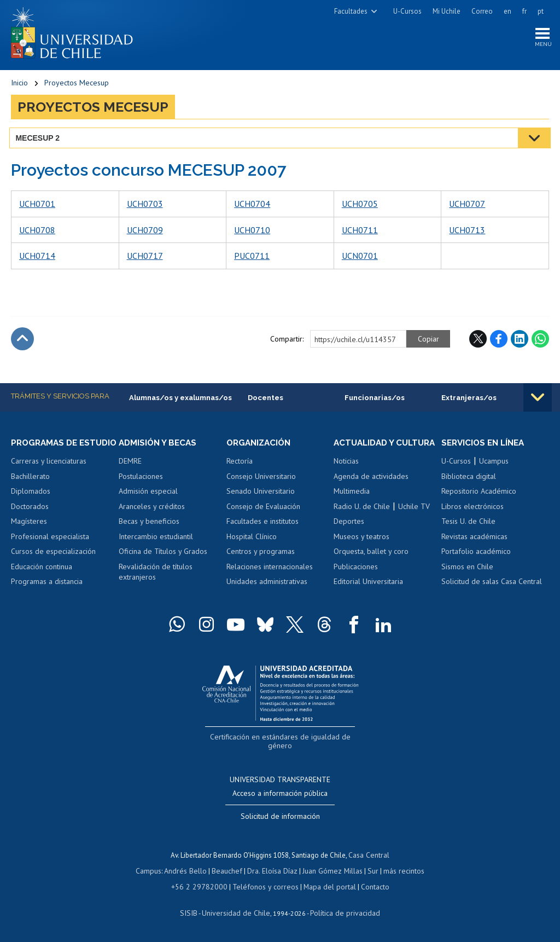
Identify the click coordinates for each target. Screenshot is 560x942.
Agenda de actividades (371, 489)
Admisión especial (148, 494)
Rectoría (240, 464)
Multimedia (352, 504)
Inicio (19, 85)
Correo (482, 11)
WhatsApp (540, 340)
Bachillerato (30, 489)
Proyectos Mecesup (77, 85)
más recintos (399, 871)
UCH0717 (145, 258)
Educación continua (42, 579)
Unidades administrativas (267, 584)
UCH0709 (145, 232)
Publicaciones (356, 579)
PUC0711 (252, 258)
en (507, 11)
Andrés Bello (189, 871)
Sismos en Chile (467, 569)
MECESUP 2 (39, 140)
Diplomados (31, 504)
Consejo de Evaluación (263, 509)
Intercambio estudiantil (156, 539)
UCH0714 (37, 258)
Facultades (351, 11)
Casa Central (369, 856)
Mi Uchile (447, 11)
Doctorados (30, 519)
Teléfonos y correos (264, 886)
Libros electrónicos (472, 509)
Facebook (499, 340)
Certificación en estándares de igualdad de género (281, 749)
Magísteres (29, 534)
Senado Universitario (261, 494)
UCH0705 (360, 206)
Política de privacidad (341, 912)
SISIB (194, 912)
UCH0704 (252, 206)
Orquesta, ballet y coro (371, 564)
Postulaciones (141, 479)
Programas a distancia (47, 594)
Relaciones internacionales (270, 569)
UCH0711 (360, 232)
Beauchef (229, 871)
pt (541, 11)
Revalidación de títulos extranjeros (156, 575)
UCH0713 (467, 232)
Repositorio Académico (479, 494)
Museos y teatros (361, 549)
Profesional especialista (50, 549)
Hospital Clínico (252, 539)
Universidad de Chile (237, 912)
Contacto (367, 886)
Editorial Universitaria (368, 594)
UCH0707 (467, 206)
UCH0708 (37, 232)
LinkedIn (520, 340)
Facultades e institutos (262, 524)
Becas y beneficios (149, 524)
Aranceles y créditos (152, 509)
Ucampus (494, 464)
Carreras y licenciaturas (49, 473)
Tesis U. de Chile (468, 524)
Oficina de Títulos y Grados (163, 554)
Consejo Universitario (261, 479)
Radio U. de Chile (362, 519)
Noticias (346, 473)
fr (524, 11)
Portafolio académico (476, 554)
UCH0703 (145, 206)
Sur (369, 871)
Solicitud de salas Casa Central (492, 584)
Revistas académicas (474, 539)
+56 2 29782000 (203, 886)
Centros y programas (261, 554)
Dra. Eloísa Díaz (272, 871)
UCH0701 (37, 206)
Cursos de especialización (53, 564)
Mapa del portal (324, 886)
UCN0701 (360, 258)
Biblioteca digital (469, 479)
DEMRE (130, 464)
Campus (154, 871)
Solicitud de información (280, 817)
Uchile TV (414, 519)
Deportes (349, 534)
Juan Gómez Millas (330, 871)
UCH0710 (252, 232)
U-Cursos (407, 11)
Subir (22, 340)
